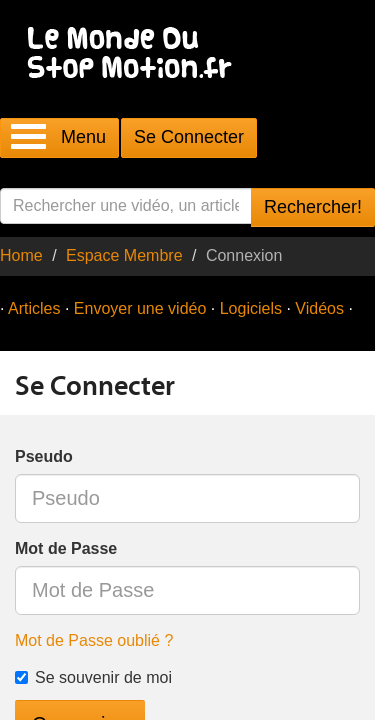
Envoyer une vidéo (140, 308)
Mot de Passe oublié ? (94, 640)
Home (21, 255)
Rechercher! (313, 207)
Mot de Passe (66, 548)
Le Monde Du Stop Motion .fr (135, 54)
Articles (34, 308)
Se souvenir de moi (93, 677)
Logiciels (251, 308)
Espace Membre (124, 255)
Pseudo (44, 456)
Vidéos (319, 308)
